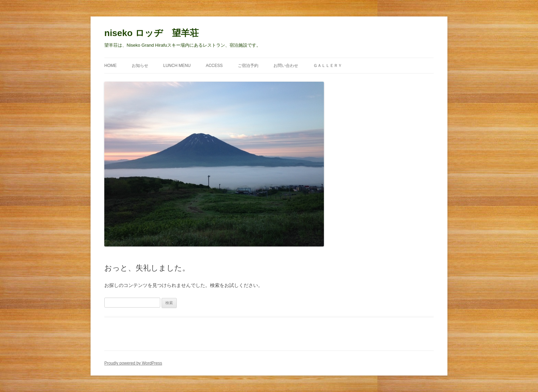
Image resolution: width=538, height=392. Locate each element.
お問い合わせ (286, 66)
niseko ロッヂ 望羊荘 (151, 33)
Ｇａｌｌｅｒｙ (328, 66)
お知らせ (140, 66)
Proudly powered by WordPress (133, 363)
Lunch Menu (177, 66)
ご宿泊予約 (248, 66)
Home (110, 66)
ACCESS (214, 66)
